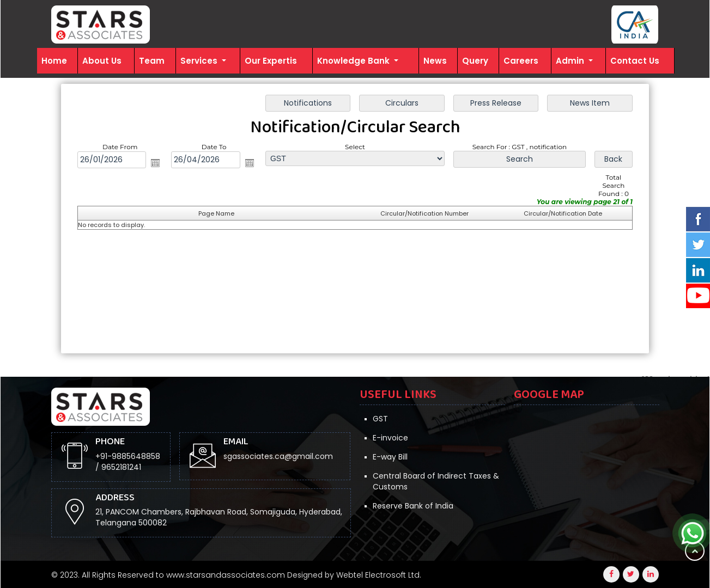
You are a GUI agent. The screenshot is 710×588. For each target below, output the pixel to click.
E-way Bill (390, 457)
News (435, 61)
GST (380, 419)
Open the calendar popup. (155, 163)
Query (475, 61)
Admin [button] (571, 61)
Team (152, 61)
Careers (521, 61)
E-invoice (390, 438)
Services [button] (200, 61)
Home (54, 61)
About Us (102, 61)
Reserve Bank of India (413, 506)
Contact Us (635, 61)
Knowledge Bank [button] (354, 61)
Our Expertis (271, 61)
